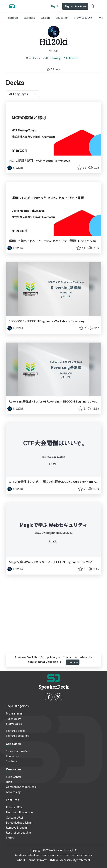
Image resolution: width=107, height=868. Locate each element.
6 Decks (35, 58)
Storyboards (14, 723)
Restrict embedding (18, 832)
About (21, 860)
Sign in (55, 6)
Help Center (14, 777)
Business (29, 17)
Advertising (13, 792)
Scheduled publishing (19, 822)
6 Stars (53, 69)
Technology (13, 718)
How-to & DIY (83, 17)
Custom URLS (15, 817)
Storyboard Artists (18, 751)
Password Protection (19, 812)
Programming (15, 713)
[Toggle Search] (93, 6)
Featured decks (16, 731)
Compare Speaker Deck (21, 787)
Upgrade (73, 662)
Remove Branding (17, 827)
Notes (10, 837)
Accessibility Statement (75, 860)
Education (62, 17)
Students (11, 761)
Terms (31, 860)
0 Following (53, 58)
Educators (12, 756)
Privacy (42, 860)
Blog (9, 782)
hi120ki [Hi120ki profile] (15, 167)
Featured (12, 17)
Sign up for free (75, 6)
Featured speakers (18, 736)
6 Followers (71, 58)
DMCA (53, 860)
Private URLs (14, 807)
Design (45, 17)
